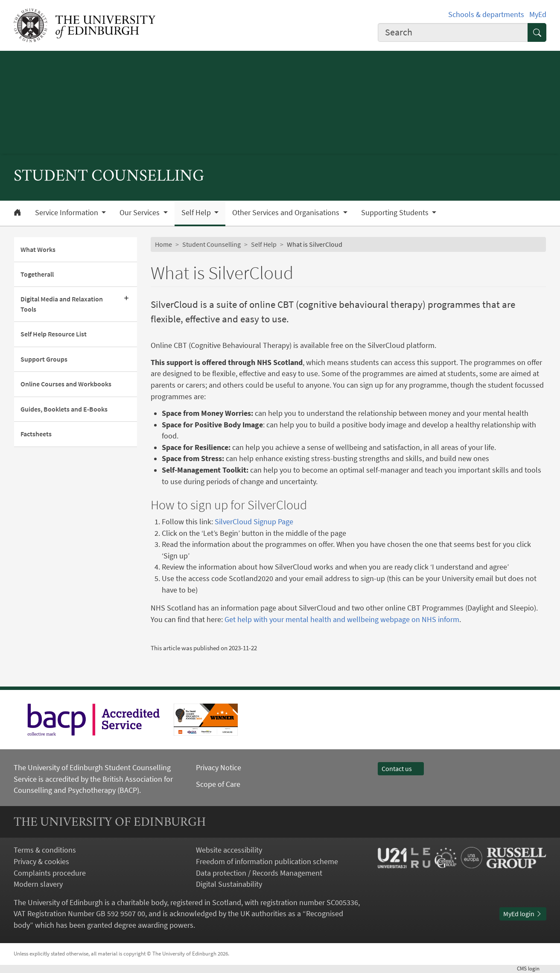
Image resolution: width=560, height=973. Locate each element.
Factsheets (36, 434)
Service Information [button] (67, 213)
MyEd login (523, 914)
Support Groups (44, 359)
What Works (38, 250)
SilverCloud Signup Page (254, 522)
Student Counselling (211, 244)
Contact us (401, 769)
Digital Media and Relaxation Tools (62, 304)
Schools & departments (486, 15)
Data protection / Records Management (259, 873)
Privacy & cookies (41, 862)
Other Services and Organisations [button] (287, 213)
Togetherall (37, 274)
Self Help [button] (197, 213)
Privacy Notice (219, 768)
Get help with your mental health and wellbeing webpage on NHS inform (342, 619)
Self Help (264, 244)
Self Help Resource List (54, 334)
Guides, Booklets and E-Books (64, 409)
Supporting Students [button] (396, 213)
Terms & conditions (45, 850)
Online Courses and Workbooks (66, 384)
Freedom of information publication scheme (267, 862)
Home (163, 244)
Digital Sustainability (229, 884)
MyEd (538, 15)
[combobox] (453, 32)
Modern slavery (38, 884)
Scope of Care (218, 784)
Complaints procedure (50, 873)
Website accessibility (229, 850)
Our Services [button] (140, 213)
